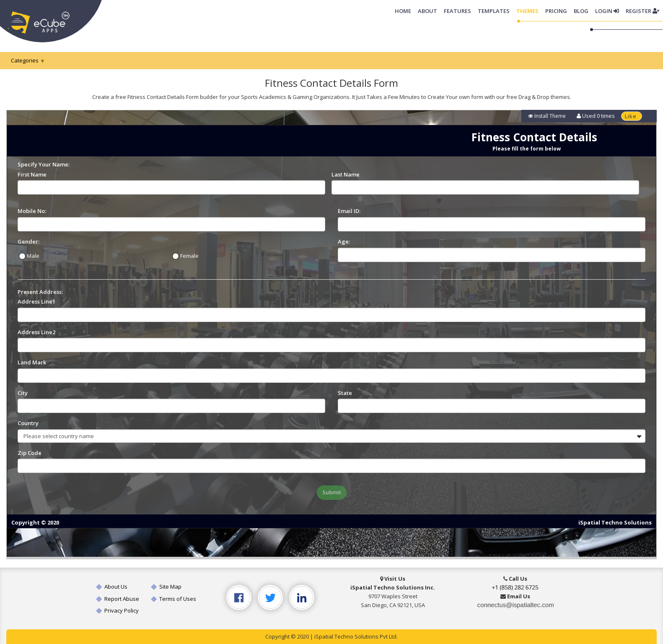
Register (642, 11)
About (427, 11)
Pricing (556, 11)
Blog (581, 11)
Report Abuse (118, 599)
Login (607, 11)
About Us (112, 587)
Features (457, 11)
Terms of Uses (174, 599)
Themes (527, 11)
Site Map (166, 587)
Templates (494, 11)
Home (405, 10)
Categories (25, 60)
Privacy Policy (117, 610)
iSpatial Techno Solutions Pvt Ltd (355, 636)
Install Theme (547, 116)
